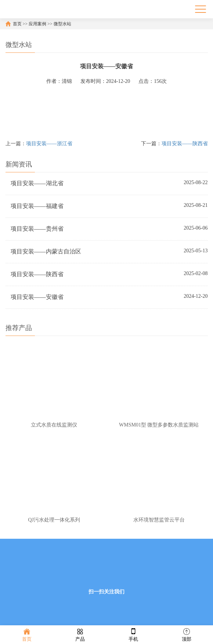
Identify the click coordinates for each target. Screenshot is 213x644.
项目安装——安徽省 (37, 297)
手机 (133, 634)
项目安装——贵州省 (37, 229)
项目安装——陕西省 (185, 144)
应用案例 (37, 24)
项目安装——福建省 (37, 206)
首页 (17, 24)
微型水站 (62, 24)
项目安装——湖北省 (37, 183)
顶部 (187, 634)
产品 (80, 634)
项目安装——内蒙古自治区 (46, 251)
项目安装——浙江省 (49, 144)
